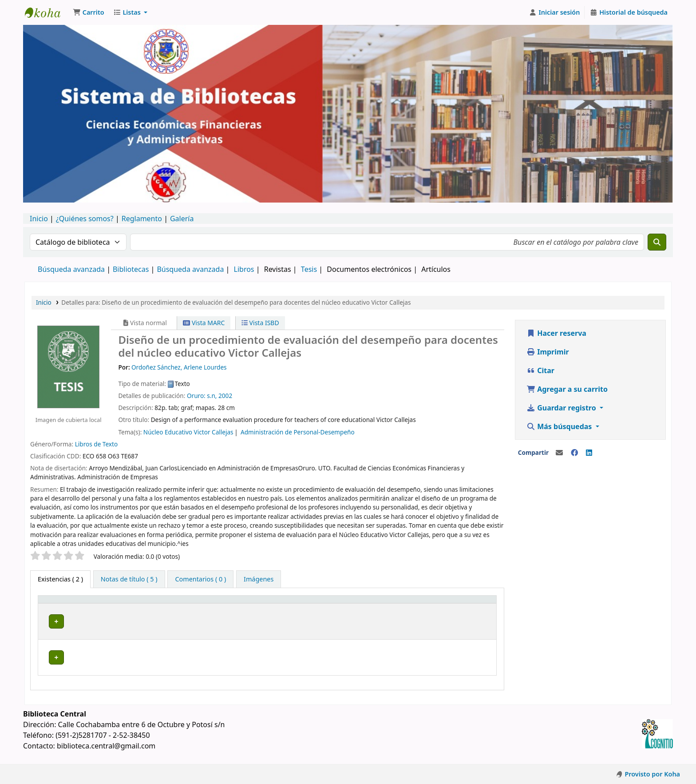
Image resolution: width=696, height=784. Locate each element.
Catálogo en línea (47, 12)
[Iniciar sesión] (555, 12)
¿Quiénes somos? (85, 219)
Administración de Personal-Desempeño (298, 432)
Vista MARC (204, 323)
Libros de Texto (97, 444)
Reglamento (142, 219)
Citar (540, 370)
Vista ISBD (260, 323)
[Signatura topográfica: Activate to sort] (284, 604)
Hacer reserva (556, 333)
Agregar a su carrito (567, 389)
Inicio (39, 219)
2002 (225, 396)
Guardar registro (562, 408)
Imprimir (548, 352)
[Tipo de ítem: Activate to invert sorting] (75, 604)
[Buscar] (657, 242)
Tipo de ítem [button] (61, 604)
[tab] (129, 579)
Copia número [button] (393, 604)
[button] (89, 12)
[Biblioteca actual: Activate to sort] (156, 604)
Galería (182, 219)
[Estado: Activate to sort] (472, 604)
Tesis (309, 269)
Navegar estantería (297, 621)
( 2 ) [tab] (60, 579)
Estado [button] (461, 604)
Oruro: (196, 396)
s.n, (212, 396)
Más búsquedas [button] (560, 426)
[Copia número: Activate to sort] (407, 604)
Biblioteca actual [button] (141, 604)
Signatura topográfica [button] (239, 604)
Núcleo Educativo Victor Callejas (188, 432)
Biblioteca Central (145, 621)
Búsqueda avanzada (71, 269)
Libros (244, 269)
